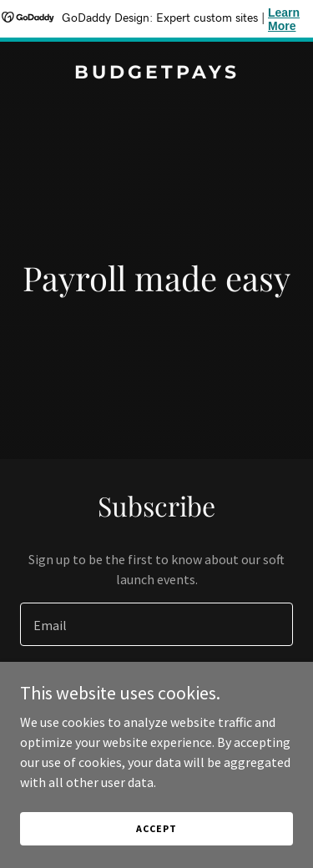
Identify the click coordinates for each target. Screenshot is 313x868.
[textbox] (156, 624)
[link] (156, 73)
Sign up (156, 689)
